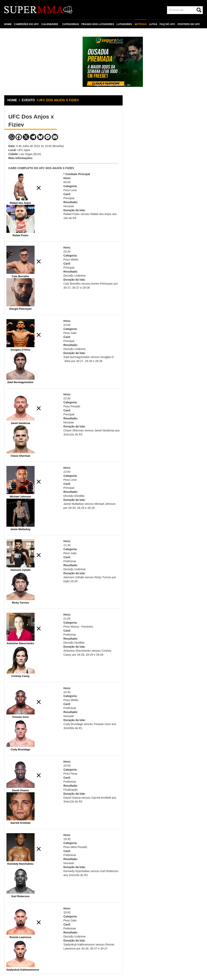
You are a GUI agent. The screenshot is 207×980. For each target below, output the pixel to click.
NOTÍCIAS (140, 24)
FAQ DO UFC (167, 24)
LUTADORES (124, 24)
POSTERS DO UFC (189, 24)
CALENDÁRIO (50, 24)
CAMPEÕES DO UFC (27, 24)
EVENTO (28, 100)
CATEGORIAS (71, 24)
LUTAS (153, 24)
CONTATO (12, 33)
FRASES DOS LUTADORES (98, 24)
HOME (8, 24)
